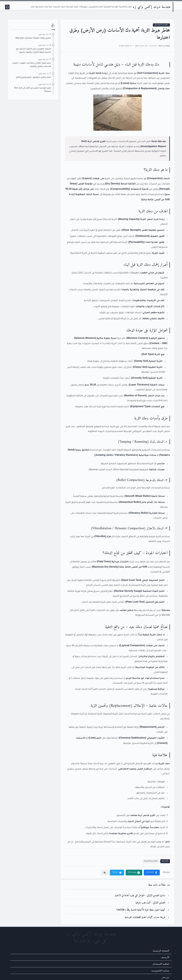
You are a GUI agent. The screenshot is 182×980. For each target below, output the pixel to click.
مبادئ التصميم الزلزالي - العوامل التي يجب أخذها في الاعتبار (140, 896)
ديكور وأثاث (83, 7)
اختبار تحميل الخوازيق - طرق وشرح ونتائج (33, 77)
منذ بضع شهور (43, 34)
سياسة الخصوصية (160, 971)
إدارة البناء (48, 7)
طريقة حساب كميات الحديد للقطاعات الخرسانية (145, 917)
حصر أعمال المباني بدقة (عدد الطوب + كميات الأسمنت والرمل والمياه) (31, 65)
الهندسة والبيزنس (96, 7)
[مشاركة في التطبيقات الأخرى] (105, 873)
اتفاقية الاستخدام (161, 964)
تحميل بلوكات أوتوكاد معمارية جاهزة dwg (33, 38)
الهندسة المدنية (126, 7)
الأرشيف (165, 957)
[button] (152, 873)
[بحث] (7, 7)
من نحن (165, 977)
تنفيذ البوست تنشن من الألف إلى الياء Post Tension (33, 90)
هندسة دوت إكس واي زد (152, 7)
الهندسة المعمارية (111, 7)
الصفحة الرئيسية (161, 951)
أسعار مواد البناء (37, 7)
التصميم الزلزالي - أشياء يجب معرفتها (150, 903)
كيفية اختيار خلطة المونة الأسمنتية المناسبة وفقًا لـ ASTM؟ (141, 910)
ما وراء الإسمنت (59, 7)
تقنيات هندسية (72, 7)
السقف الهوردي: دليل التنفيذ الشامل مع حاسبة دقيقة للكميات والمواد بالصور (33, 51)
